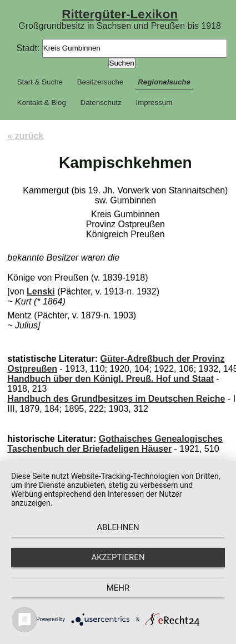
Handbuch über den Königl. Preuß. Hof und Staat (111, 379)
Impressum (154, 103)
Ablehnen (118, 527)
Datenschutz (101, 103)
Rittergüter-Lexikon (120, 14)
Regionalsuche (164, 82)
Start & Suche (40, 82)
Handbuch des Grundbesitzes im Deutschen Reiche (116, 399)
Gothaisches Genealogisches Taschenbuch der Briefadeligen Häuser (115, 444)
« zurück (25, 136)
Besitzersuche (101, 82)
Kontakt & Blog (42, 103)
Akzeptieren (118, 557)
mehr (118, 588)
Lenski (41, 291)
